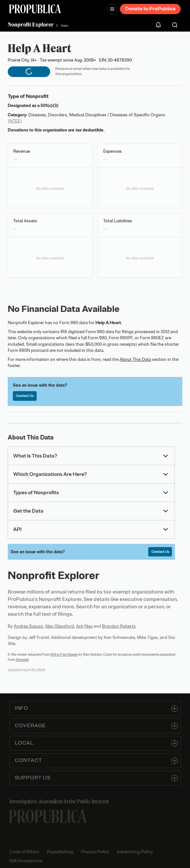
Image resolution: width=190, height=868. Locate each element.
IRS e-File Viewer (64, 654)
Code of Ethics (24, 852)
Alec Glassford (59, 626)
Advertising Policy (135, 852)
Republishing (60, 852)
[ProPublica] (35, 9)
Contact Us (25, 396)
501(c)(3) (50, 106)
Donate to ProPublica (150, 9)
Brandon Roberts (119, 626)
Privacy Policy (95, 852)
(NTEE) (15, 121)
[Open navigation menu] (112, 9)
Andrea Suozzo (28, 626)
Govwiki (22, 660)
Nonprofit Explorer (31, 24)
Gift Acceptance (26, 861)
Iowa (64, 25)
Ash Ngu (84, 626)
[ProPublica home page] (48, 816)
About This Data (135, 359)
